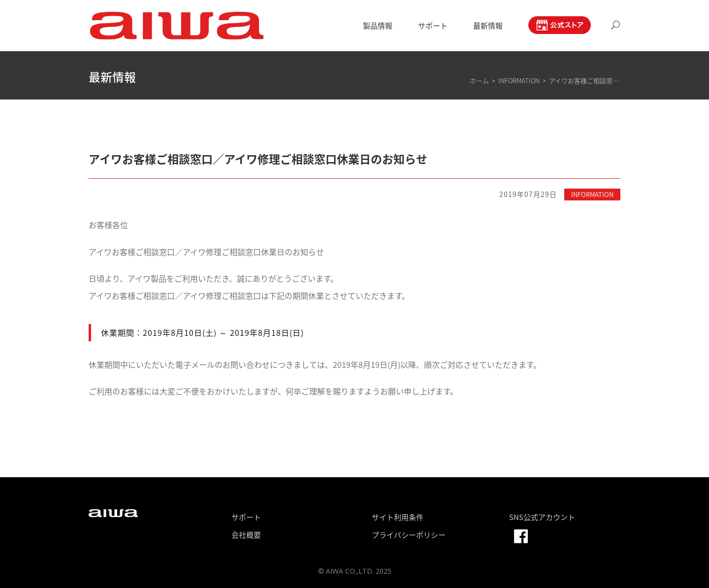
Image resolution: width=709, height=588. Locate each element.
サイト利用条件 (398, 517)
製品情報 (378, 27)
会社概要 (246, 535)
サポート (433, 27)
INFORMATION (592, 194)
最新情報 (488, 27)
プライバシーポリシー (409, 535)
